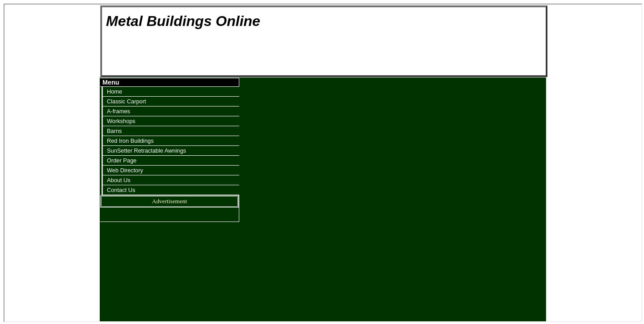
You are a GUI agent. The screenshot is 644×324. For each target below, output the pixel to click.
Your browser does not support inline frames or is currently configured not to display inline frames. (323, 162)
